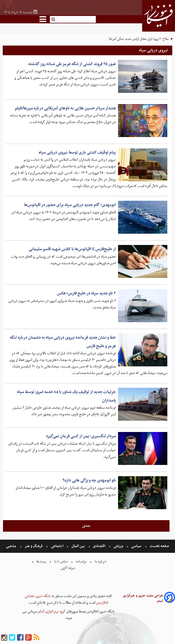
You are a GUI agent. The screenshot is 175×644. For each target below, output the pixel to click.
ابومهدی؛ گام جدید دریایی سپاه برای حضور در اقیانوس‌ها (70, 205)
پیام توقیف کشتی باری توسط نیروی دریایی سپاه (77, 152)
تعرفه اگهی (68, 568)
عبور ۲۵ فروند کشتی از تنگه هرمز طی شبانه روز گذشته (72, 64)
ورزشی (118, 546)
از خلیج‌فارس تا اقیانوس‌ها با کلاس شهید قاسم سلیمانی (72, 249)
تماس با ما (61, 561)
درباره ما (101, 561)
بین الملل (78, 546)
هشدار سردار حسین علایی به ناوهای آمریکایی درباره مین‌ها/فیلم (65, 108)
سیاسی (136, 546)
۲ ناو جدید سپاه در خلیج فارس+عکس (86, 293)
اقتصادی (99, 546)
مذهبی (12, 546)
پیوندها (41, 561)
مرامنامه (81, 561)
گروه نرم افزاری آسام (51, 611)
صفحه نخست (159, 546)
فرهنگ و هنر (34, 546)
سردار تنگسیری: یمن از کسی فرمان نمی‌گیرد (81, 436)
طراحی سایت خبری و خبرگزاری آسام (143, 598)
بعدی (86, 526)
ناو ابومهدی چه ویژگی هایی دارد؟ (89, 480)
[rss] (36, 638)
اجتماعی (57, 546)
